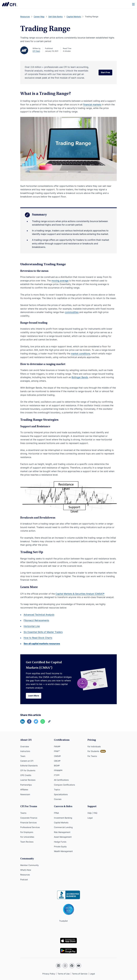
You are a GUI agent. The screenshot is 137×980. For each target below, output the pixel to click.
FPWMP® (58, 770)
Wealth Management (63, 851)
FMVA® (57, 746)
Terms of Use (64, 974)
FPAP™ (57, 751)
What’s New (26, 870)
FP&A (56, 813)
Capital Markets (61, 823)
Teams (23, 813)
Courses (58, 799)
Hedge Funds (60, 842)
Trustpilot (63, 921)
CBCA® (57, 761)
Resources (25, 875)
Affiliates (24, 790)
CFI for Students (28, 770)
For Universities (27, 837)
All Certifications (61, 780)
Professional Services (30, 827)
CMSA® (57, 756)
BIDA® (57, 766)
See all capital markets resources (42, 644)
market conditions (81, 354)
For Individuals (94, 746)
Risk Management (62, 832)
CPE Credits (26, 775)
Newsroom (25, 794)
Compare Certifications (64, 785)
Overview (25, 746)
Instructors (25, 751)
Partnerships (26, 785)
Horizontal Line (32, 626)
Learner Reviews (28, 780)
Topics (57, 790)
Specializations (61, 794)
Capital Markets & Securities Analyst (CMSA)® (80, 594)
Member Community (29, 865)
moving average (60, 281)
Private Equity (60, 846)
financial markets (92, 104)
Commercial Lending (63, 827)
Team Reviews (27, 842)
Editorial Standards (29, 766)
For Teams (92, 756)
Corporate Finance (29, 818)
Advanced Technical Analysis (39, 615)
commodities (72, 312)
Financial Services (28, 823)
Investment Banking (63, 818)
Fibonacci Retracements (36, 620)
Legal (90, 818)
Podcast (24, 879)
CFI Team (36, 51)
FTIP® (57, 775)
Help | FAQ (92, 813)
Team (23, 756)
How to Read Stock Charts (38, 638)
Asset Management (63, 837)
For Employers (27, 832)
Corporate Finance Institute (10, 4)
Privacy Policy (49, 974)
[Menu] (134, 4)
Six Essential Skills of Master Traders (43, 632)
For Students (93, 751)
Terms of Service (80, 974)
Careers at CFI (27, 761)
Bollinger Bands (80, 377)
